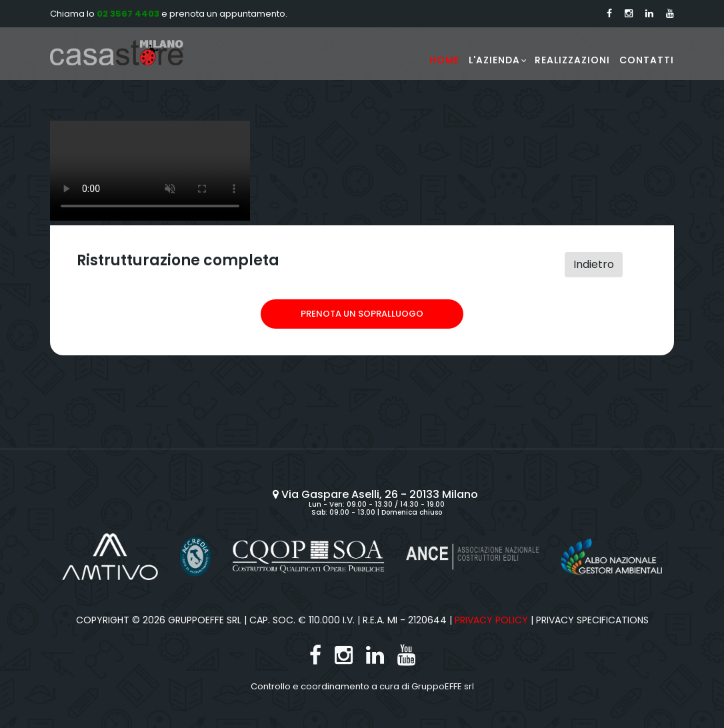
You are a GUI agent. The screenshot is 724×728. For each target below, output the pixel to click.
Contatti (647, 60)
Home (444, 60)
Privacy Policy (491, 620)
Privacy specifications (592, 620)
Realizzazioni (572, 60)
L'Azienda (494, 60)
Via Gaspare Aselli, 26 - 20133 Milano (377, 494)
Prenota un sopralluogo (362, 314)
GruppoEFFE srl (443, 686)
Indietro (594, 264)
